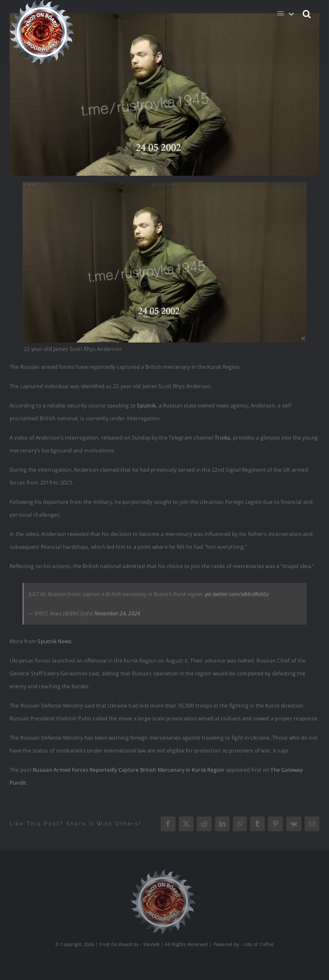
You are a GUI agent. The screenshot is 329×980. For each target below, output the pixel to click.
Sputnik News (54, 641)
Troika (222, 438)
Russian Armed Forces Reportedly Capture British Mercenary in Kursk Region (129, 770)
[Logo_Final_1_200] (161, 872)
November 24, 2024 (117, 613)
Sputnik (146, 405)
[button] (307, 13)
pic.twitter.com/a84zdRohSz (237, 594)
